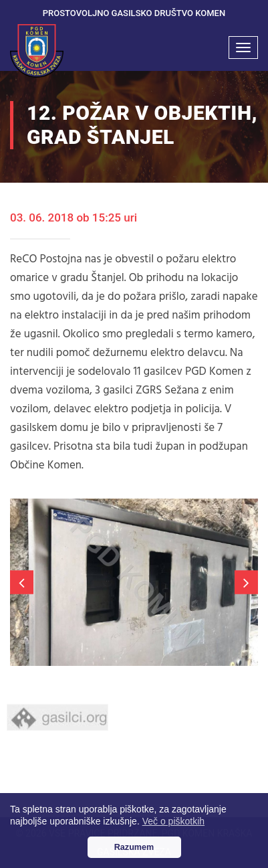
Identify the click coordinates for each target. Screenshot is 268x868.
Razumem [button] (134, 847)
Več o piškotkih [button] (173, 821)
